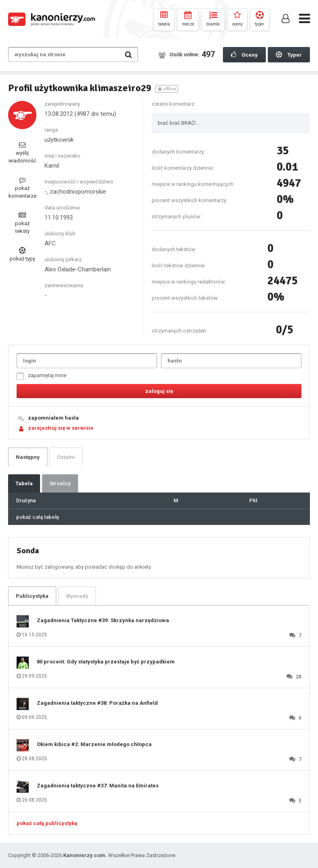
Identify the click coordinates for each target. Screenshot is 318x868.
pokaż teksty (22, 223)
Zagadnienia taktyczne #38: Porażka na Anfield (97, 703)
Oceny (244, 55)
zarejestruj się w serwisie (61, 428)
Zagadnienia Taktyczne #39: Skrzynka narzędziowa (103, 620)
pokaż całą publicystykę (47, 823)
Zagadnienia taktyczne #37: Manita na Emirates (98, 786)
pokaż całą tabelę (38, 517)
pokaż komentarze (22, 188)
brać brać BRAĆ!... (179, 123)
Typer (289, 55)
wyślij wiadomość (22, 152)
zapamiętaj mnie (41, 376)
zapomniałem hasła (53, 418)
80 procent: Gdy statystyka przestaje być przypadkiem (106, 662)
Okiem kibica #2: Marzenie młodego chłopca (94, 744)
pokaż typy (22, 254)
